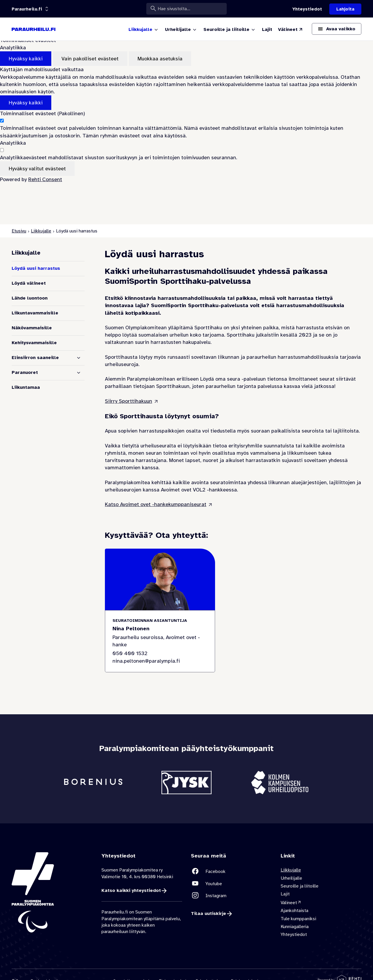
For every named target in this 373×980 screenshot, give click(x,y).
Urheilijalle (291, 878)
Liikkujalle (41, 231)
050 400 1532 (130, 654)
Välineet (289, 903)
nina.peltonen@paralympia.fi (146, 661)
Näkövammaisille (32, 328)
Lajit (285, 894)
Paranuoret (25, 372)
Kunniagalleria (295, 927)
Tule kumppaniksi (298, 919)
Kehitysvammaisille (34, 343)
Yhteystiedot (294, 935)
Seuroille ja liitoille (300, 886)
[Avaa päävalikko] (337, 29)
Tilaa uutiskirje (209, 914)
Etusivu (19, 231)
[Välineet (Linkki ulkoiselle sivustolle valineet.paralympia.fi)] (291, 29)
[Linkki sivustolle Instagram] (231, 896)
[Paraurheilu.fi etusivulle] (34, 29)
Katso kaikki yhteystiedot (131, 890)
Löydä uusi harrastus (36, 268)
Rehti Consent (45, 179)
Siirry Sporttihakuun (129, 401)
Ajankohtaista (294, 911)
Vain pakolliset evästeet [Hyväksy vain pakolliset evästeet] (90, 59)
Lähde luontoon (30, 298)
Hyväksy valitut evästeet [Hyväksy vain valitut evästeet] (37, 169)
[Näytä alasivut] (79, 358)
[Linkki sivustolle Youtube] (231, 884)
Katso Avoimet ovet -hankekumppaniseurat (156, 504)
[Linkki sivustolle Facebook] (231, 871)
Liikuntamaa (26, 387)
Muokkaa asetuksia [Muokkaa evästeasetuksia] (160, 59)
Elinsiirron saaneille (35, 358)
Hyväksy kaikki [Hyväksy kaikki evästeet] (26, 59)
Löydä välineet (29, 283)
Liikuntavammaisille (35, 313)
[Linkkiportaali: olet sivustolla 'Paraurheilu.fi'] (27, 9)
